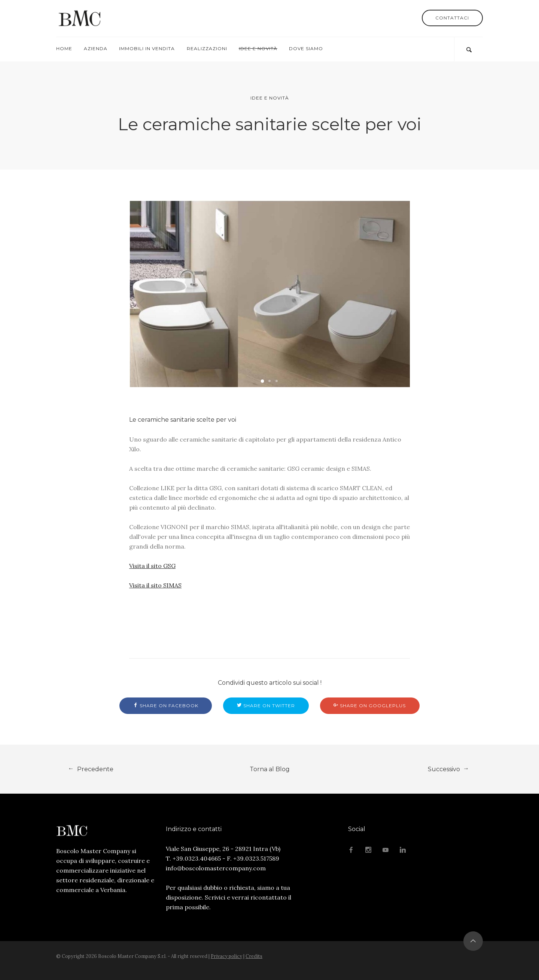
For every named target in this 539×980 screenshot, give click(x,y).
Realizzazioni (207, 48)
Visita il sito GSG (152, 566)
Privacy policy (226, 956)
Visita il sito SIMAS (155, 585)
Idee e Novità (258, 48)
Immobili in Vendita (147, 48)
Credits (254, 956)
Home (64, 48)
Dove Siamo (306, 48)
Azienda (96, 48)
